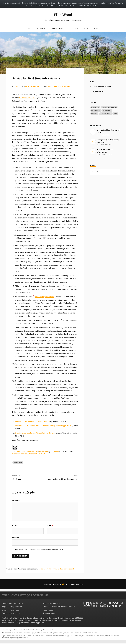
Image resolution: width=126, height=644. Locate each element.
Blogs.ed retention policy (11, 616)
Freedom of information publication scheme (59, 613)
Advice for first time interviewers (34, 80)
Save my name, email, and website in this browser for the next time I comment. (39, 556)
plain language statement (44, 303)
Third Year (17, 485)
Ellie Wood (63, 15)
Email (50, 532)
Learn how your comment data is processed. (56, 575)
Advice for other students (60, 92)
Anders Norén (78, 591)
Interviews (18, 469)
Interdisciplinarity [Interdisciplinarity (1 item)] (109, 107)
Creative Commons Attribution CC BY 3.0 (28, 460)
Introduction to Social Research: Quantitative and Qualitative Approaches (43, 432)
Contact (95, 28)
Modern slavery (49, 616)
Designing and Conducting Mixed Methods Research (35, 439)
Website (16, 544)
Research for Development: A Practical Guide (33, 427)
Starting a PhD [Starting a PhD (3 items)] (105, 114)
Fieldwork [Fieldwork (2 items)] (95, 107)
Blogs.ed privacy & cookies (12, 613)
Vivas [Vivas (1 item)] (116, 114)
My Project (41, 28)
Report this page (49, 620)
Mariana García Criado (28, 104)
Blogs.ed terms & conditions (12, 610)
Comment (17, 506)
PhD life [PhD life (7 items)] (94, 114)
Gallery (77, 28)
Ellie (17, 92)
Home (30, 28)
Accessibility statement (51, 610)
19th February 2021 (34, 92)
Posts (86, 28)
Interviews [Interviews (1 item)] (107, 110)
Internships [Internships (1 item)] (96, 110)
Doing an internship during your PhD (63, 485)
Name (15, 532)
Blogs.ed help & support (11, 620)
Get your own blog (49, 636)
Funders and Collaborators (59, 28)
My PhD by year (98, 91)
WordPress (57, 591)
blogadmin (55, 458)
